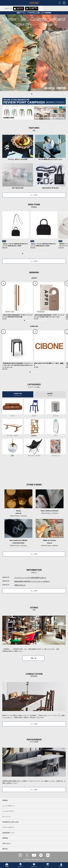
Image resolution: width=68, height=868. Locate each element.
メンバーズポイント (8, 806)
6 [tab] (37, 254)
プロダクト (20, 865)
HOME (7, 865)
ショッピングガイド (8, 811)
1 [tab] (32, 94)
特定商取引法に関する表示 (11, 822)
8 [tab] (43, 254)
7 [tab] (40, 254)
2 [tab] (34, 94)
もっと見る (34, 195)
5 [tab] (34, 254)
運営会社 (5, 849)
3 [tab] (36, 94)
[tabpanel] (34, 53)
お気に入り (34, 865)
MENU (65, 3)
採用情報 (5, 838)
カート (48, 865)
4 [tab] (31, 254)
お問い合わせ (6, 844)
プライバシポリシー (8, 827)
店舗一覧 (33, 658)
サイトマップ (6, 817)
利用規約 (5, 800)
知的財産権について (8, 833)
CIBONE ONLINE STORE (34, 5)
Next (60, 232)
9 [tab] (45, 254)
